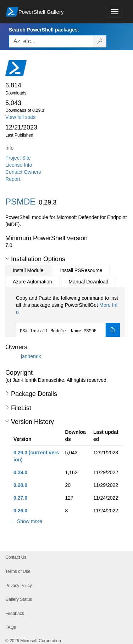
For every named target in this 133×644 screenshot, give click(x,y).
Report (13, 179)
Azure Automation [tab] (32, 282)
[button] (7, 259)
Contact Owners (23, 172)
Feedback (15, 614)
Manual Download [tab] (89, 282)
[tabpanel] (68, 316)
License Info (19, 165)
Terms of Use (18, 571)
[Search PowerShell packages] (100, 41)
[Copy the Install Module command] (113, 330)
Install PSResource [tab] (81, 270)
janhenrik (31, 356)
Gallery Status (19, 599)
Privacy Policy (19, 586)
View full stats (20, 117)
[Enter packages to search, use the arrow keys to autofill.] (51, 41)
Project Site (18, 158)
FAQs (11, 627)
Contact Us (16, 557)
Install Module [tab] (28, 270)
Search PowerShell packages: (44, 30)
